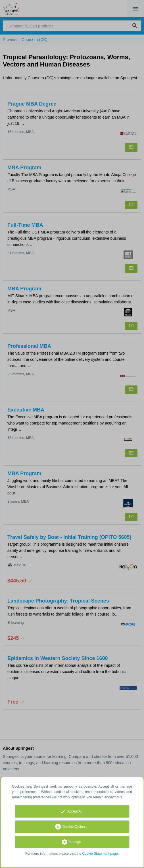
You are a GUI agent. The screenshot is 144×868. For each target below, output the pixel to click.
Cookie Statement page (100, 854)
